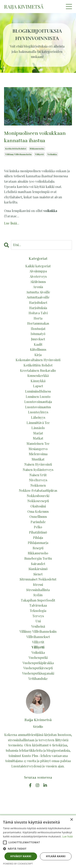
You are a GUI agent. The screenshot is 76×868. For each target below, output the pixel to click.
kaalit (38, 344)
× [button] (71, 820)
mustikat (38, 459)
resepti (38, 548)
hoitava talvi (38, 313)
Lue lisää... (12, 223)
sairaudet (38, 564)
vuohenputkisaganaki (38, 673)
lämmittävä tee (38, 423)
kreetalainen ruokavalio (38, 370)
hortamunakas (38, 323)
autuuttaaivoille (38, 297)
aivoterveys (38, 276)
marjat (38, 433)
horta (38, 318)
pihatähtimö (38, 532)
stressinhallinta (38, 590)
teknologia (38, 611)
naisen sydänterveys (38, 470)
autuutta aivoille (38, 292)
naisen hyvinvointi (38, 464)
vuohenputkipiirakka (38, 663)
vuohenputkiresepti (38, 668)
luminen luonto (38, 397)
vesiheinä (38, 626)
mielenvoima (38, 454)
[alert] (38, 842)
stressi (38, 584)
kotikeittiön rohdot (16, 149)
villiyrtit (38, 642)
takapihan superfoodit (38, 600)
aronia (38, 287)
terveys (38, 616)
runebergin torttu (38, 558)
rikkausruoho (37, 149)
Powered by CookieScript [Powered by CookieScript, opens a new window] (18, 864)
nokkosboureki (38, 496)
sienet (38, 574)
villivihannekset (38, 637)
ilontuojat (38, 329)
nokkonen (38, 485)
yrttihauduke (38, 679)
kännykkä (38, 381)
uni (38, 621)
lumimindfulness (38, 391)
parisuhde (38, 522)
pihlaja (38, 538)
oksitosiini (38, 506)
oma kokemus (38, 511)
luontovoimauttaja (38, 402)
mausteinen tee (38, 443)
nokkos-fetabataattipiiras (38, 490)
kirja (38, 355)
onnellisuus (38, 517)
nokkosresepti (38, 501)
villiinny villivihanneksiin (18, 154)
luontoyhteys (38, 412)
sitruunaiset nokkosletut (38, 579)
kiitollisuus (38, 349)
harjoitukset (38, 302)
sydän (38, 595)
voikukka (52, 154)
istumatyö (38, 334)
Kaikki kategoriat (38, 266)
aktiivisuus (38, 282)
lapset (38, 386)
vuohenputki (38, 658)
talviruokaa (38, 605)
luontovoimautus (38, 407)
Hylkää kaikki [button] (56, 856)
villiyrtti (39, 154)
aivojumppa (38, 271)
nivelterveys (38, 480)
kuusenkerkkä (38, 376)
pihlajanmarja (38, 543)
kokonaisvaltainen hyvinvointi (38, 360)
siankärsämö (38, 569)
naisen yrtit (38, 475)
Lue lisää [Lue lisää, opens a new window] (67, 836)
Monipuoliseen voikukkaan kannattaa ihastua (35, 137)
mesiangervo (38, 449)
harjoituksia (38, 308)
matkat (38, 438)
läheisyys (38, 417)
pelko (38, 527)
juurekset (38, 339)
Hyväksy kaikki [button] (21, 856)
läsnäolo (38, 428)
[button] (5, 842)
